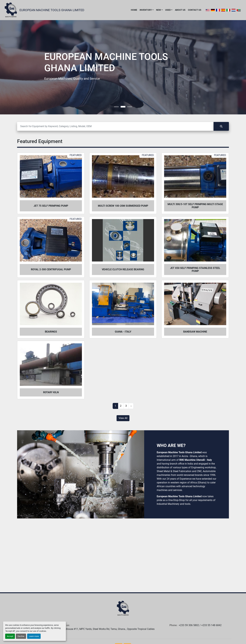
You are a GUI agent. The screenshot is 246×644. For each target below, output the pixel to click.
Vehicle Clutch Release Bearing (123, 269)
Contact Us (195, 10)
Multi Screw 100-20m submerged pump (123, 206)
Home (134, 10)
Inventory (146, 10)
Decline (21, 636)
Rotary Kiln (51, 392)
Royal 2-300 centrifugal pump (51, 269)
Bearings (51, 332)
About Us (180, 10)
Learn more (34, 636)
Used (168, 10)
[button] (147, 10)
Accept (10, 636)
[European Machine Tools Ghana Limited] (123, 608)
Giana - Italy (123, 332)
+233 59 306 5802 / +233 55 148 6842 (200, 625)
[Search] (115, 126)
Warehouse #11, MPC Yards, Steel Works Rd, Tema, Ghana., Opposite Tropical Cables (108, 629)
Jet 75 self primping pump (51, 206)
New (158, 10)
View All (123, 418)
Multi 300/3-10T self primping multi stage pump (195, 206)
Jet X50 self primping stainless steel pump (195, 270)
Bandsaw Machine (195, 332)
